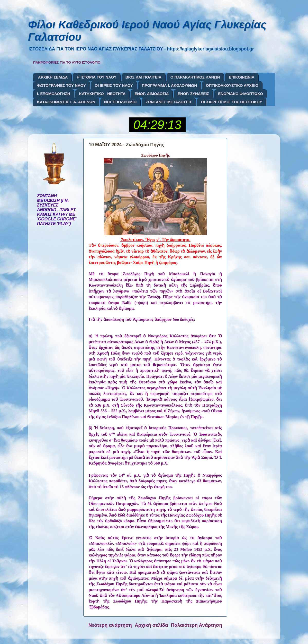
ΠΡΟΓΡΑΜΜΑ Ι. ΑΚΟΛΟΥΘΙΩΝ (169, 85)
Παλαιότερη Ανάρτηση (197, 625)
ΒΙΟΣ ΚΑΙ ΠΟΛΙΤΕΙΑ (143, 77)
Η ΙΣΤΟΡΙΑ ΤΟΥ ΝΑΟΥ (97, 77)
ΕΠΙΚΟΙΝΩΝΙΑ (242, 77)
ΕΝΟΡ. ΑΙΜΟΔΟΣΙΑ (152, 94)
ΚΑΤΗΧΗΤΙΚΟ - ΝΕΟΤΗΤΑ (102, 94)
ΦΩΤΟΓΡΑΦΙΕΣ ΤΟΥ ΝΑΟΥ (61, 85)
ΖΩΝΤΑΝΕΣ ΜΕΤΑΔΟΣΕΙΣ (169, 102)
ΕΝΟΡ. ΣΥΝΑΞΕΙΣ (193, 94)
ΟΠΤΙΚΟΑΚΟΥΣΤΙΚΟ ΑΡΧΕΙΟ (232, 85)
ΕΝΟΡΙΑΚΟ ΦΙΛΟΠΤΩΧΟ (241, 94)
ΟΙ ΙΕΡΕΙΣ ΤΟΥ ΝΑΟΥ (114, 85)
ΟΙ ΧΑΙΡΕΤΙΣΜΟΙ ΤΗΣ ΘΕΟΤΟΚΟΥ (231, 102)
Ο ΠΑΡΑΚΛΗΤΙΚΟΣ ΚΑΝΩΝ (195, 77)
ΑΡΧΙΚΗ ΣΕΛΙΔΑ (53, 77)
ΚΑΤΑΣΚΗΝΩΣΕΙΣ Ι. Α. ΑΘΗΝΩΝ (66, 102)
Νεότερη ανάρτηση (110, 625)
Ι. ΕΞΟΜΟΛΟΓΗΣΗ (54, 94)
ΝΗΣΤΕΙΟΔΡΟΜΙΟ (120, 102)
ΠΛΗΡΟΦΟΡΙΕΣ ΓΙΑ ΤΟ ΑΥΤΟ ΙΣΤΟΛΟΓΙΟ (67, 62)
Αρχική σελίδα (151, 625)
